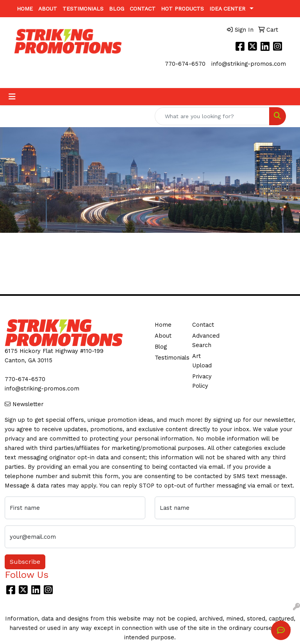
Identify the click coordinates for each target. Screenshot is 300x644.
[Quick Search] (212, 116)
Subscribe (25, 562)
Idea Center (227, 9)
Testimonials (83, 9)
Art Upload (202, 361)
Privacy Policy (202, 381)
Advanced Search (206, 340)
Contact (143, 9)
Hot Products (182, 9)
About (48, 9)
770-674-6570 (185, 64)
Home (25, 9)
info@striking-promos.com (249, 64)
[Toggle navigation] (12, 97)
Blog (117, 9)
